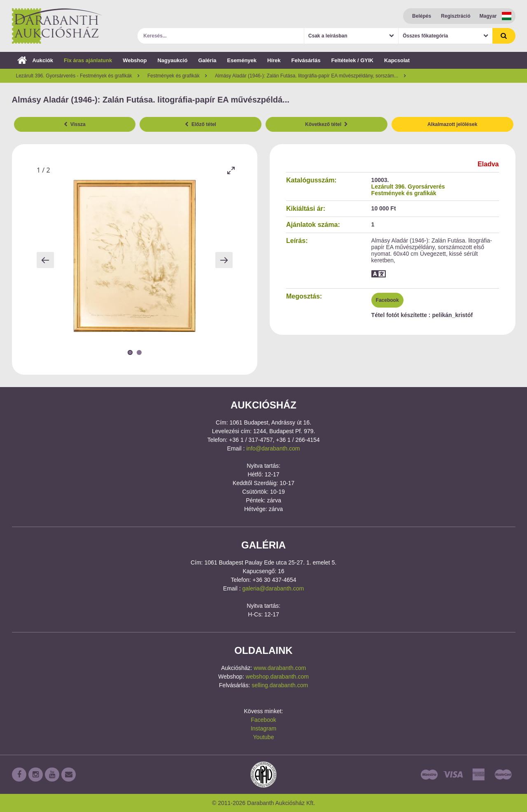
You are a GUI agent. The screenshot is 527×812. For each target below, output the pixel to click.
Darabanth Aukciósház (57, 26)
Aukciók (35, 60)
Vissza (75, 124)
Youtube (264, 737)
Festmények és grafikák (404, 193)
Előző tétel (201, 124)
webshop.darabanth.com (277, 677)
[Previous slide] (45, 260)
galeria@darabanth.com (273, 588)
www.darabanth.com (280, 668)
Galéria (207, 60)
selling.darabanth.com (280, 685)
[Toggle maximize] (231, 170)
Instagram (263, 728)
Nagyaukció (172, 60)
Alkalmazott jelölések (452, 124)
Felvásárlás (306, 60)
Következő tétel (326, 124)
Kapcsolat (397, 60)
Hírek (274, 60)
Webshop (135, 60)
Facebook (387, 300)
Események (242, 60)
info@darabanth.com (273, 448)
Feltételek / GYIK (352, 60)
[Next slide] (224, 260)
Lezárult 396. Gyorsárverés (408, 187)
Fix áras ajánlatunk (88, 60)
